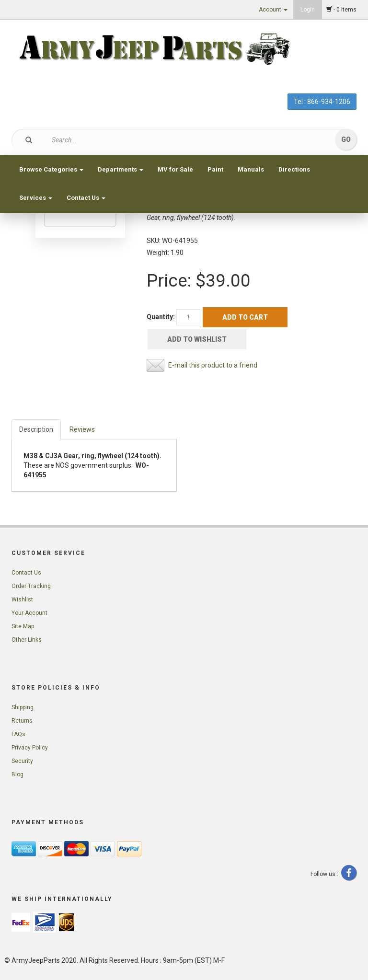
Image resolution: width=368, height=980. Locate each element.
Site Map (23, 626)
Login (308, 10)
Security (22, 761)
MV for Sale (175, 169)
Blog (17, 774)
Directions (294, 169)
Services (36, 198)
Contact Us (86, 198)
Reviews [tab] (82, 429)
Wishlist (22, 600)
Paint (215, 169)
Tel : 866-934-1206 (322, 102)
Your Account (29, 613)
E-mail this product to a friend (213, 365)
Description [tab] (36, 429)
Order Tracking (31, 586)
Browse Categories (51, 169)
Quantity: (161, 317)
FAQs (18, 734)
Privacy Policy (30, 748)
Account (273, 10)
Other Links (27, 640)
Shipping (23, 707)
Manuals (251, 169)
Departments (121, 169)
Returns (22, 721)
